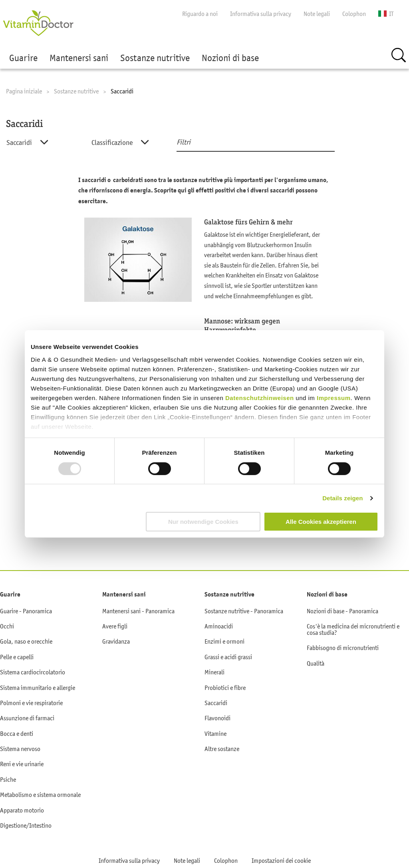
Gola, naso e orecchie (26, 641)
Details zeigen (342, 498)
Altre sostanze (222, 749)
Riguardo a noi (200, 14)
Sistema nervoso (20, 749)
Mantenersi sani (79, 58)
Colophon (354, 14)
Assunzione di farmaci (27, 718)
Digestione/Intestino (26, 825)
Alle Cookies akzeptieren (321, 522)
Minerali (214, 672)
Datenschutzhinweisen (260, 397)
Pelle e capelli (17, 657)
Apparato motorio (22, 810)
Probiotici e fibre (225, 688)
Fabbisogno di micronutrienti (343, 648)
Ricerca (399, 55)
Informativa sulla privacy (261, 14)
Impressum (334, 397)
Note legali (317, 14)
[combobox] (41, 143)
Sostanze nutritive (155, 58)
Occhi (7, 626)
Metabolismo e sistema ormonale (40, 795)
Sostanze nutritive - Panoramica (244, 611)
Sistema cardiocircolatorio (33, 672)
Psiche (8, 779)
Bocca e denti (17, 733)
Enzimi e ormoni (224, 641)
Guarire (23, 58)
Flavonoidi (217, 718)
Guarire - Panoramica (26, 611)
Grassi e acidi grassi (228, 657)
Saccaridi (216, 703)
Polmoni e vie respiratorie (31, 703)
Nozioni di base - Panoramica (342, 611)
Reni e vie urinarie (22, 764)
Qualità (316, 663)
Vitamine (215, 733)
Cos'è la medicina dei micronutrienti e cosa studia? (353, 629)
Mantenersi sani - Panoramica (138, 611)
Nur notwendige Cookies (203, 522)
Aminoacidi (219, 626)
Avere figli (115, 626)
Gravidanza (116, 641)
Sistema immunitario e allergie (38, 688)
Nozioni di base (230, 58)
